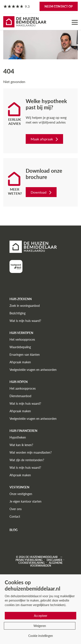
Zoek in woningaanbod (25, 306)
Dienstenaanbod (20, 396)
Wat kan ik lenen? (21, 445)
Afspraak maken (20, 362)
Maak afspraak (45, 139)
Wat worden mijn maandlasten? (31, 452)
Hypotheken (18, 437)
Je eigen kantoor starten (25, 501)
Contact (15, 516)
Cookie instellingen (41, 636)
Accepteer (41, 616)
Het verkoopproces (22, 339)
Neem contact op (59, 6)
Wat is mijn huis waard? (25, 321)
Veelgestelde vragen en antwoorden (33, 370)
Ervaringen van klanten (25, 355)
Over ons (16, 509)
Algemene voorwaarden (46, 564)
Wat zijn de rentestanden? (27, 460)
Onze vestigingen (21, 494)
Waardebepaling (20, 347)
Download (42, 192)
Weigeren (40, 626)
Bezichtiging (17, 313)
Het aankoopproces (23, 388)
